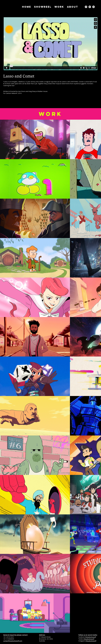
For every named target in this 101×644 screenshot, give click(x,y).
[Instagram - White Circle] (94, 7)
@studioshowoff (91, 637)
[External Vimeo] (51, 44)
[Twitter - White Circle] (90, 7)
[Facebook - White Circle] (86, 7)
